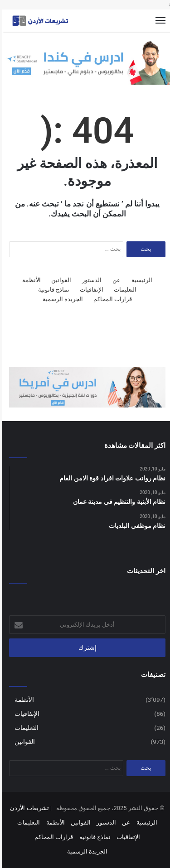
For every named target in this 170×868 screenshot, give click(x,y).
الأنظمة (29, 280)
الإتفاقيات (89, 290)
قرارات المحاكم (110, 299)
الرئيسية (140, 280)
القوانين (59, 280)
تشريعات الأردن (27, 808)
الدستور (90, 280)
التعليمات (123, 290)
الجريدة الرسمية (61, 299)
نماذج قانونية (51, 290)
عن (114, 280)
